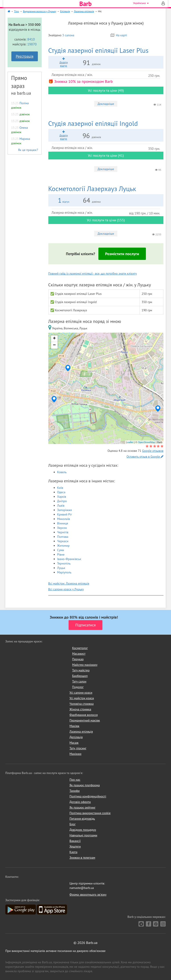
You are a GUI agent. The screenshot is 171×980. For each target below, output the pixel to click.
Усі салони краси (81, 693)
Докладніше (106, 104)
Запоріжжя (65, 510)
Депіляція (76, 737)
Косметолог (80, 648)
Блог (72, 824)
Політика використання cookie (90, 813)
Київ (60, 488)
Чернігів (63, 532)
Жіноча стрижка (80, 709)
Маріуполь (64, 572)
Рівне (61, 554)
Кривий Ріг (65, 514)
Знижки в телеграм (82, 858)
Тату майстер (81, 670)
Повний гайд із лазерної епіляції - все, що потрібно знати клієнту (93, 273)
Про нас (75, 780)
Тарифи (75, 791)
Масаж (74, 743)
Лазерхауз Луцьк (92, 188)
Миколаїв (64, 519)
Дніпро (62, 501)
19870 (32, 44)
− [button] (54, 345)
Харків (62, 497)
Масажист (79, 654)
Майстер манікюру (85, 665)
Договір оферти (80, 802)
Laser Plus (98, 50)
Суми (61, 550)
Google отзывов (153, 451)
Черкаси (63, 541)
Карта (73, 852)
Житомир (63, 546)
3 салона (68, 35)
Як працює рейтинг (82, 807)
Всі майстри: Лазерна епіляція (69, 583)
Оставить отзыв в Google (145, 456)
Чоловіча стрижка (81, 704)
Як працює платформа (85, 785)
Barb (85, 4)
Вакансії (75, 841)
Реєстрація (25, 56)
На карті (119, 35)
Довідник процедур (83, 830)
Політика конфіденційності (88, 796)
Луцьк (61, 568)
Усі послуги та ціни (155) (106, 220)
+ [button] (54, 339)
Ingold (93, 123)
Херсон (62, 528)
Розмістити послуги (122, 254)
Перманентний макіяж (85, 720)
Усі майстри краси (82, 698)
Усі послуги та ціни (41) (106, 155)
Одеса (61, 492)
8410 (31, 39)
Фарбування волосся (84, 715)
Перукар (78, 659)
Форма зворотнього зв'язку (88, 894)
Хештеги (75, 846)
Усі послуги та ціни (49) (106, 90)
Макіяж (74, 726)
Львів (61, 505)
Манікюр (75, 754)
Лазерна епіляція (81, 731)
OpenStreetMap (147, 442)
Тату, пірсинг (78, 748)
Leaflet (130, 442)
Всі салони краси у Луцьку (66, 589)
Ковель (62, 472)
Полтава (63, 537)
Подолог (78, 687)
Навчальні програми (83, 835)
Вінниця (63, 523)
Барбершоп (80, 676)
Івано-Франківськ (69, 559)
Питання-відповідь (82, 819)
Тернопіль (64, 563)
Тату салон (79, 681)
